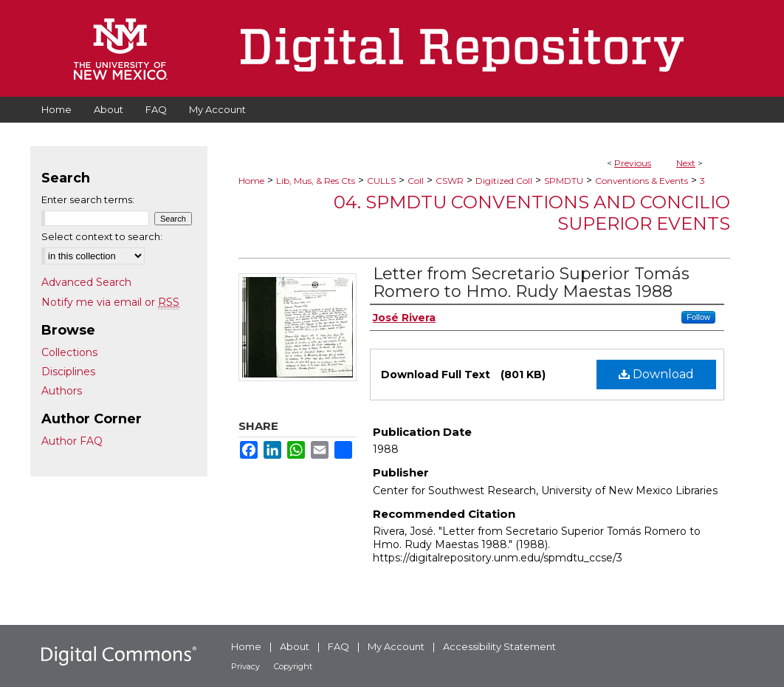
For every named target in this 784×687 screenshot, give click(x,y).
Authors (62, 391)
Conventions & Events (642, 181)
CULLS (381, 181)
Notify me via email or (110, 302)
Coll (416, 181)
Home (251, 181)
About (295, 646)
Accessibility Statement (499, 646)
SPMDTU (564, 181)
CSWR (450, 181)
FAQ (338, 646)
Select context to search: (102, 236)
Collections (69, 352)
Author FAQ (72, 441)
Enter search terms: (88, 199)
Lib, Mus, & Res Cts (316, 181)
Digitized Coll (504, 181)
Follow (698, 317)
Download (656, 374)
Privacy (245, 666)
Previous (633, 163)
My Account (396, 646)
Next (686, 163)
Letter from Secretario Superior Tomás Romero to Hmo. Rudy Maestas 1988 (531, 283)
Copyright (293, 666)
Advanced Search (86, 282)
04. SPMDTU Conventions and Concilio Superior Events (532, 213)
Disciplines (68, 372)
